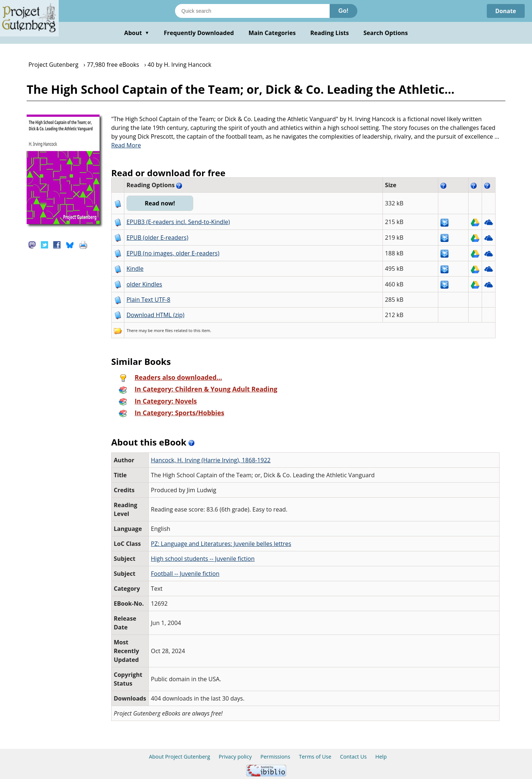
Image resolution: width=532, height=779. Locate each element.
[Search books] (252, 11)
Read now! (160, 203)
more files (163, 330)
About (137, 33)
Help (381, 757)
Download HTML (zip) (156, 315)
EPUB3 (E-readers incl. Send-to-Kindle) (178, 222)
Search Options (386, 33)
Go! (343, 11)
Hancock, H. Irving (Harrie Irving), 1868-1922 (211, 460)
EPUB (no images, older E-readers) (173, 253)
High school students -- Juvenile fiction (203, 559)
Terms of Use (315, 757)
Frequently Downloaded (199, 33)
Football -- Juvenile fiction (185, 574)
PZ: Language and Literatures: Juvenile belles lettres (221, 544)
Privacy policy (235, 757)
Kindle (135, 269)
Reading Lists (330, 33)
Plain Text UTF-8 (148, 300)
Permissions (275, 757)
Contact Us (353, 757)
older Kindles (144, 284)
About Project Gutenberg (179, 757)
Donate (505, 11)
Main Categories (272, 33)
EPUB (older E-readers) (157, 238)
